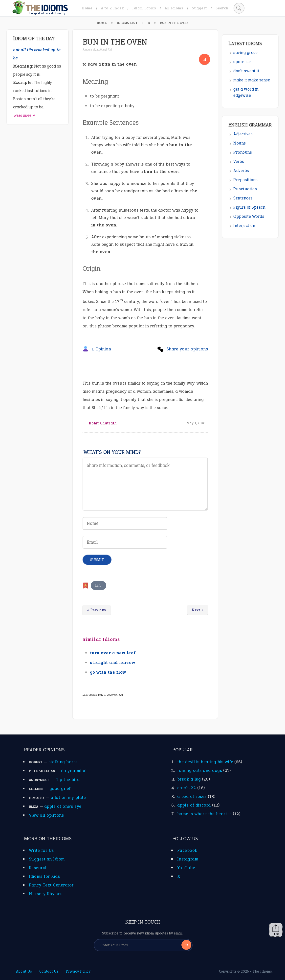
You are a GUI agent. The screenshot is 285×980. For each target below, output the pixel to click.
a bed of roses (192, 796)
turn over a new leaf (113, 653)
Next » (198, 610)
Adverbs (241, 171)
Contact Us (49, 971)
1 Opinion (101, 349)
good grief (60, 788)
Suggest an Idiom (47, 859)
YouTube (186, 868)
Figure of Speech (249, 207)
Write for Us (41, 850)
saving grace (245, 53)
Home (87, 8)
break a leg (189, 779)
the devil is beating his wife (205, 762)
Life (99, 586)
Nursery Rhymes (46, 894)
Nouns (240, 143)
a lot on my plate (68, 797)
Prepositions (245, 180)
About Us (24, 971)
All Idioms (174, 8)
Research (38, 868)
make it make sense (252, 80)
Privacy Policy (78, 971)
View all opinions (46, 815)
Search (222, 8)
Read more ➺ (25, 115)
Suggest (199, 8)
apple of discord (194, 805)
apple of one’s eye (63, 806)
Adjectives (243, 134)
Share (276, 930)
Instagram (188, 859)
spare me (242, 62)
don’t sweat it (246, 71)
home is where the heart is (204, 814)
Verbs (239, 161)
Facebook (187, 850)
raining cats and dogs (200, 770)
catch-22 (187, 788)
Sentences (243, 198)
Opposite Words (249, 216)
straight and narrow (113, 662)
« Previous (97, 610)
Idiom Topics (144, 8)
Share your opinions (187, 349)
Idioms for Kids (44, 876)
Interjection (244, 226)
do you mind (74, 771)
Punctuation (245, 189)
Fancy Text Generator (51, 885)
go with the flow (108, 672)
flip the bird (68, 780)
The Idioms (262, 971)
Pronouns (243, 152)
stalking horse (63, 762)
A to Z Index (112, 8)
